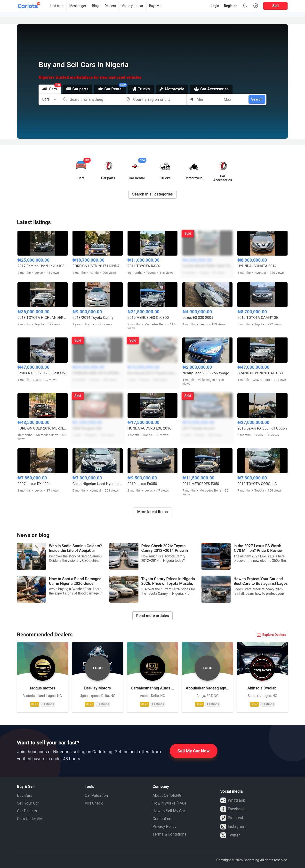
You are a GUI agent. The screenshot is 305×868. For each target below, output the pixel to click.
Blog (95, 6)
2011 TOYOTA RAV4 (144, 266)
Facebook (233, 809)
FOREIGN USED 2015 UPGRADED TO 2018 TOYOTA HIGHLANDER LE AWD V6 (98, 373)
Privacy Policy (165, 826)
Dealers (110, 6)
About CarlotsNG (167, 795)
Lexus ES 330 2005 (198, 318)
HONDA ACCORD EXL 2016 (149, 428)
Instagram (233, 827)
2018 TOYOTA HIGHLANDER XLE (43, 318)
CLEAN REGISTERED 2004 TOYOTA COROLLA (207, 266)
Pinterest (232, 818)
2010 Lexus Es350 (142, 484)
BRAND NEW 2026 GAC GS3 (260, 373)
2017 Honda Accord (198, 428)
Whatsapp (233, 800)
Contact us (162, 819)
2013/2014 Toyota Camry (93, 318)
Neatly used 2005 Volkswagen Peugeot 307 (207, 373)
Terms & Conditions (169, 834)
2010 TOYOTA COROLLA (257, 484)
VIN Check (94, 803)
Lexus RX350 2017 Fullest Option (43, 373)
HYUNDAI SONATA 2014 (257, 266)
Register (230, 6)
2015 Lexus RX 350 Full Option (262, 428)
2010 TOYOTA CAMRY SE (258, 318)
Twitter (230, 835)
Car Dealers (27, 811)
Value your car (132, 6)
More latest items (152, 512)
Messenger (78, 6)
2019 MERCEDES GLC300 (148, 318)
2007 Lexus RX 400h (34, 484)
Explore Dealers (271, 635)
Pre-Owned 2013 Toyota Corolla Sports (153, 373)
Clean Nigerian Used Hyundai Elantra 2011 (98, 484)
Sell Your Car (28, 803)
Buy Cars (25, 795)
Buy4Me (155, 6)
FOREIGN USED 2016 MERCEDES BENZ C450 (43, 428)
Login (215, 6)
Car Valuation (96, 795)
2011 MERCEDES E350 (201, 484)
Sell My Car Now (194, 751)
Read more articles (152, 616)
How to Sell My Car (169, 811)
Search (257, 99)
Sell (276, 6)
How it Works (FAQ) (169, 803)
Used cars (56, 6)
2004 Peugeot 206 (87, 428)
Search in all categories (152, 194)
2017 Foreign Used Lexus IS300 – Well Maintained (43, 266)
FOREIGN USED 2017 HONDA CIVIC (98, 266)
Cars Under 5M (30, 819)
